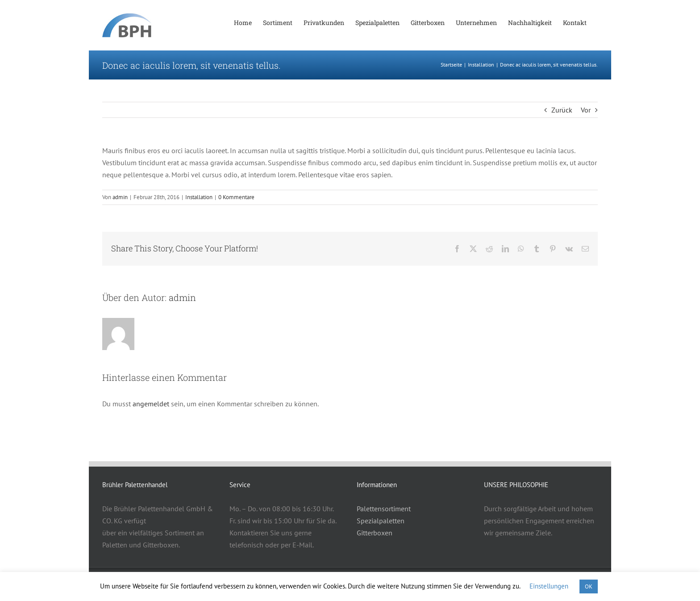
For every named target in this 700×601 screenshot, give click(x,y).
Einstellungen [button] (549, 586)
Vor (586, 110)
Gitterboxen (375, 533)
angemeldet (151, 404)
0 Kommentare (236, 197)
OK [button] (589, 586)
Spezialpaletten (381, 521)
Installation (199, 197)
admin (120, 197)
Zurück (562, 110)
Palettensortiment (384, 509)
